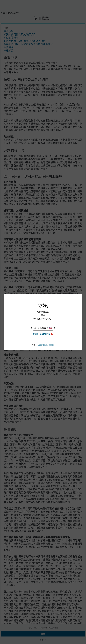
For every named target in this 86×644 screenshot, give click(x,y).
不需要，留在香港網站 (43, 334)
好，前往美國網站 (43, 328)
